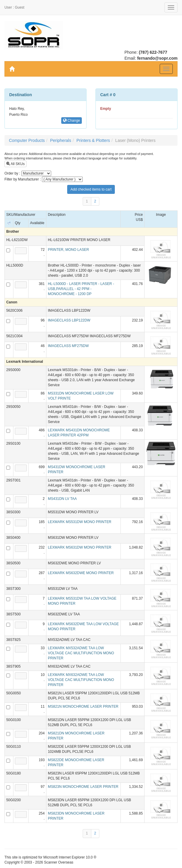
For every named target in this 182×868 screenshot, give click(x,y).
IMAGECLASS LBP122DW (69, 320)
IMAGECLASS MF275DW (68, 346)
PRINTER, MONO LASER (68, 250)
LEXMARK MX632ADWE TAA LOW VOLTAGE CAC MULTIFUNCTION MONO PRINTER (81, 680)
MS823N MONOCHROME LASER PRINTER (83, 787)
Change (72, 121)
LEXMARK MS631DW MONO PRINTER (80, 547)
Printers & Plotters (93, 140)
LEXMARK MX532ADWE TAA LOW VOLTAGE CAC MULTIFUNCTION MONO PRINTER (81, 653)
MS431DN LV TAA (62, 499)
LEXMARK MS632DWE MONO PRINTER (81, 573)
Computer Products (27, 140)
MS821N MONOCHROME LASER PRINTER (83, 707)
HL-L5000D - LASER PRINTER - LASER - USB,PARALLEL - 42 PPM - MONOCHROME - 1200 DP (81, 289)
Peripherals (61, 140)
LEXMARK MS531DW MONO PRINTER (80, 522)
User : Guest (14, 7)
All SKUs (15, 164)
